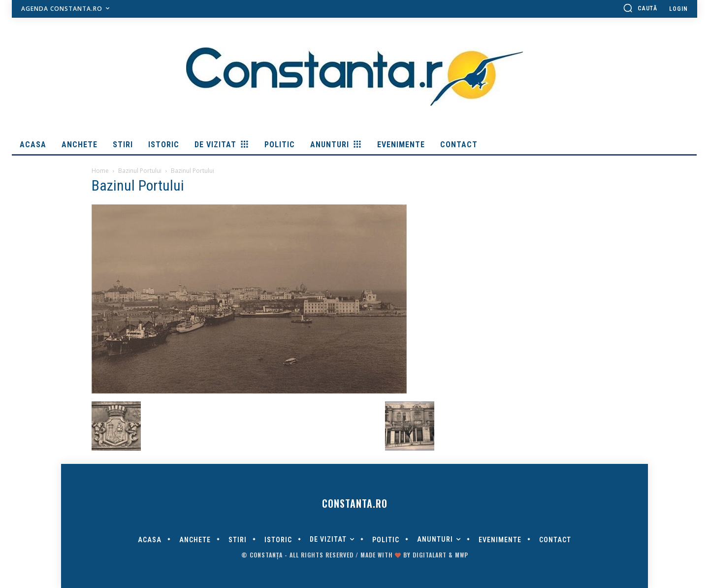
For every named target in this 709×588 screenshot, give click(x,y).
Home (100, 171)
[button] (640, 8)
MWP (462, 555)
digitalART (430, 555)
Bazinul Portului (140, 171)
